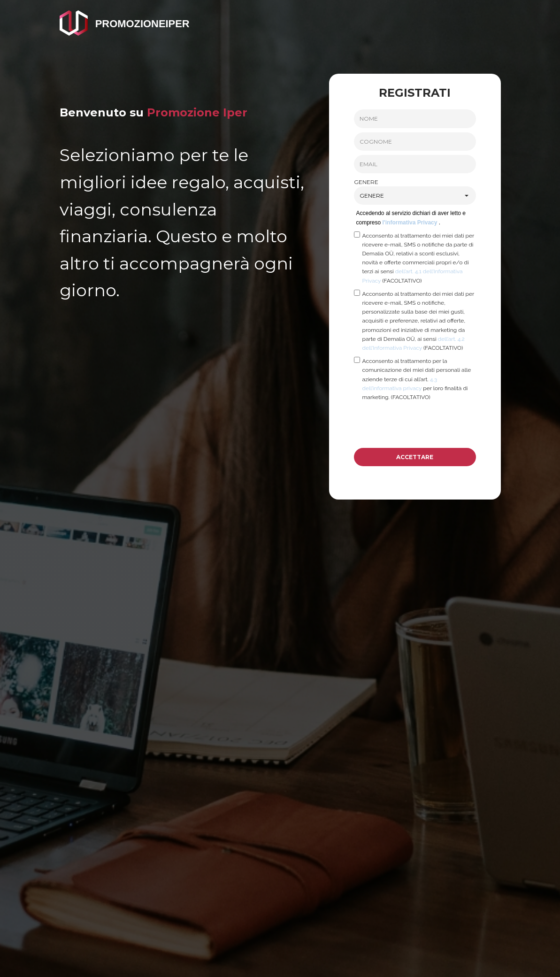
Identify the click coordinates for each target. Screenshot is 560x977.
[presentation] (425, 424)
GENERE (366, 182)
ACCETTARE (415, 457)
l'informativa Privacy (411, 223)
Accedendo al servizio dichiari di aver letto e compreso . (411, 218)
